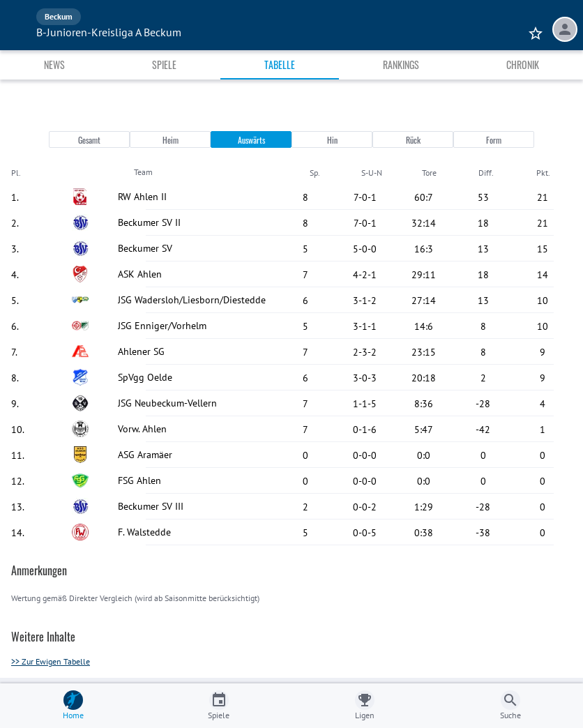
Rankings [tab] (401, 65)
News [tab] (54, 65)
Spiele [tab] (164, 65)
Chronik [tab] (523, 65)
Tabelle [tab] (280, 65)
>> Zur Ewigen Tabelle (51, 661)
